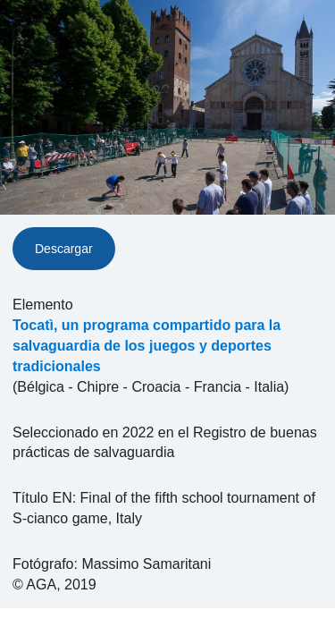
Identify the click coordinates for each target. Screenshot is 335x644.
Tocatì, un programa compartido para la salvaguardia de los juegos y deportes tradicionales (147, 346)
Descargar (64, 249)
